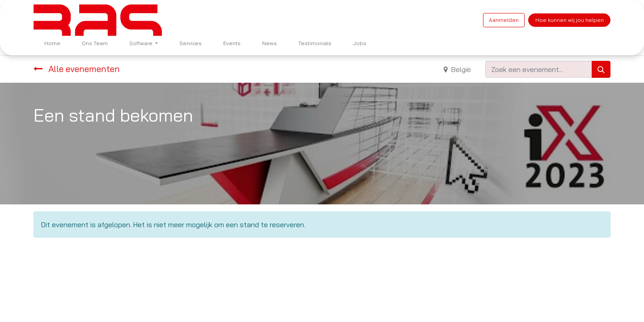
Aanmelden (504, 20)
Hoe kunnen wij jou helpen (570, 20)
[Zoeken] (601, 69)
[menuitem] (52, 43)
